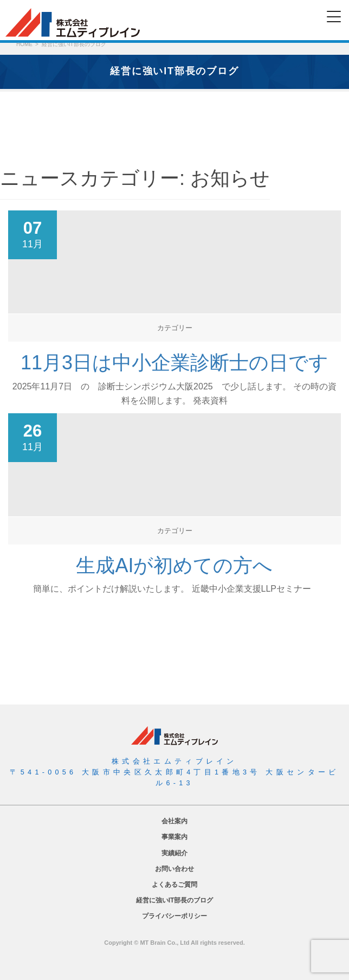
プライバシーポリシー (174, 916)
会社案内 (174, 821)
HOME (24, 44)
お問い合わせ (174, 869)
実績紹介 (174, 853)
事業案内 (174, 837)
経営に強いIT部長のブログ (175, 900)
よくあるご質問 (174, 885)
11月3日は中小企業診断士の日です (174, 363)
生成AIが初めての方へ (174, 565)
